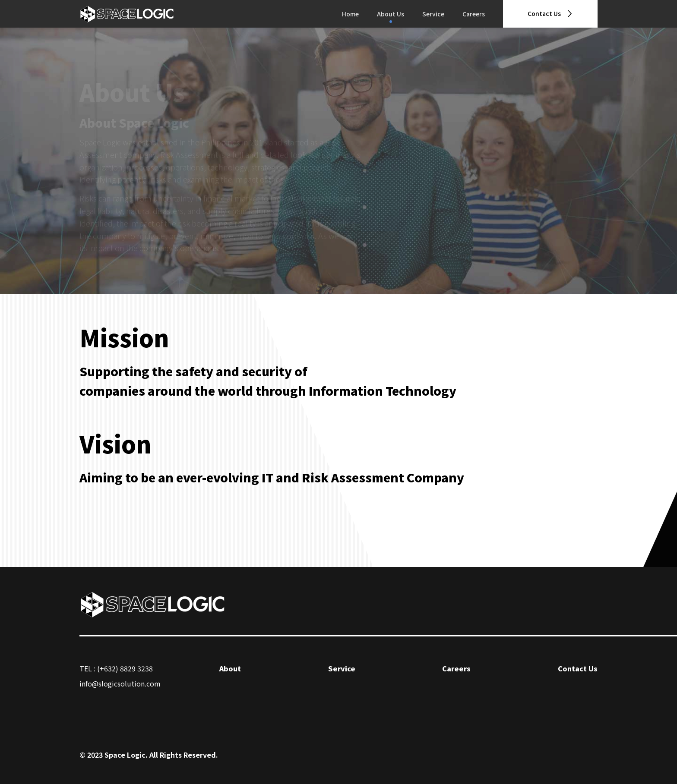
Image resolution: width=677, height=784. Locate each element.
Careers (474, 14)
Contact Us (578, 668)
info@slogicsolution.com (120, 683)
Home (350, 14)
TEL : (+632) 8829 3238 (116, 668)
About (230, 668)
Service (433, 14)
